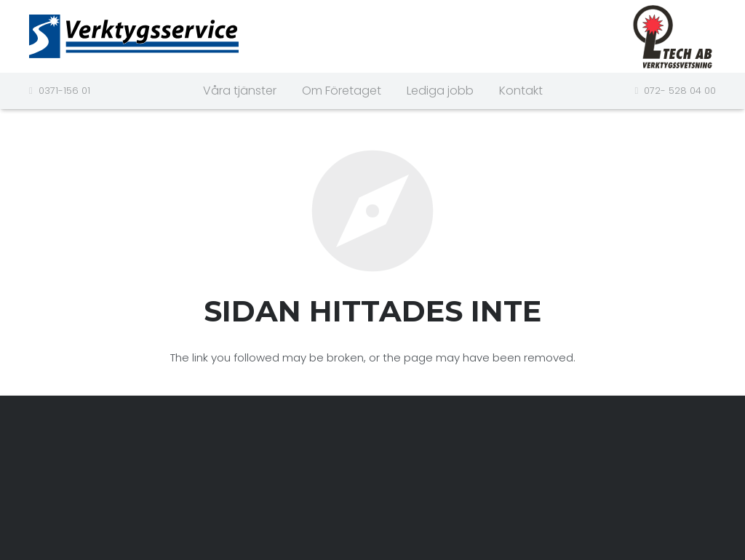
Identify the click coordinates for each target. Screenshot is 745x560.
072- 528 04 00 (680, 91)
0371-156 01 (64, 91)
